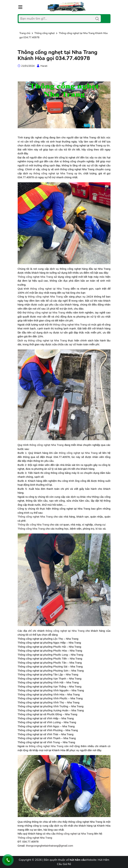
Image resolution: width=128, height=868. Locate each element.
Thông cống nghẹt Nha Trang (35, 277)
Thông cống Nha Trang (31, 529)
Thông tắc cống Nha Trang (33, 525)
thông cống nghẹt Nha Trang (45, 297)
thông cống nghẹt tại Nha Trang (53, 173)
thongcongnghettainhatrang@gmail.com (50, 846)
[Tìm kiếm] (97, 19)
